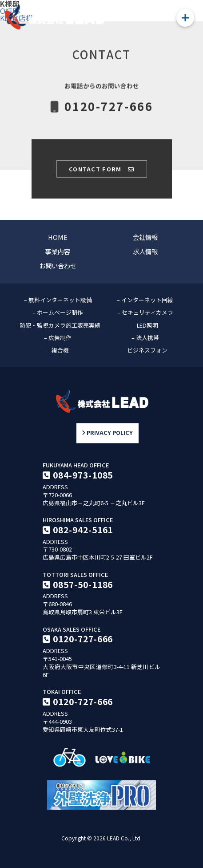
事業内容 (58, 251)
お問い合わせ (58, 266)
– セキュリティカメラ (145, 312)
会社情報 (145, 237)
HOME (58, 237)
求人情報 (145, 251)
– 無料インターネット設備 (58, 300)
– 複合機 (58, 350)
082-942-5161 (83, 530)
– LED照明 (145, 325)
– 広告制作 (58, 338)
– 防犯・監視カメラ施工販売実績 (58, 325)
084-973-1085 (83, 475)
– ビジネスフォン (145, 350)
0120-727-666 (83, 639)
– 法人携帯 (145, 338)
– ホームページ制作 (58, 312)
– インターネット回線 (145, 300)
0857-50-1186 (83, 584)
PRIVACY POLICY (107, 433)
